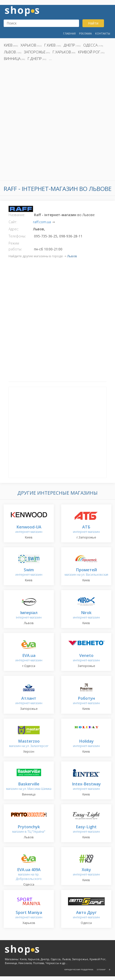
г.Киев (50, 45)
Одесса (90, 45)
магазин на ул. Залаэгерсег (29, 744)
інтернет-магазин (29, 615)
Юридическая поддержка (79, 969)
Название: (17, 215)
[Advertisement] (57, 122)
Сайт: (13, 222)
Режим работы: (15, 246)
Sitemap (101, 969)
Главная (69, 33)
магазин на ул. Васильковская (86, 572)
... (50, 58)
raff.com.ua (42, 222)
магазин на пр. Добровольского (29, 874)
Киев (8, 45)
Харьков (28, 45)
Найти (93, 23)
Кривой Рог (89, 52)
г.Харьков (62, 52)
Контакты (103, 33)
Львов (10, 52)
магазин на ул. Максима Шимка (29, 787)
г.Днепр (35, 58)
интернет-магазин (29, 530)
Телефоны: (17, 236)
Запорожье (35, 52)
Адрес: (14, 229)
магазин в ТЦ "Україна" (29, 829)
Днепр (69, 45)
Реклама (85, 33)
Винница (12, 58)
